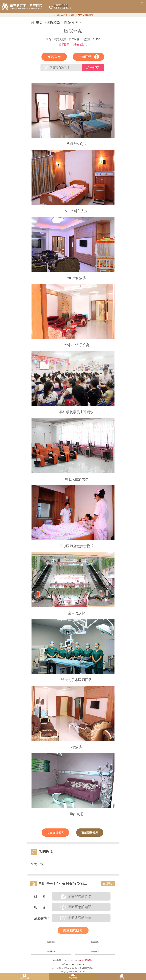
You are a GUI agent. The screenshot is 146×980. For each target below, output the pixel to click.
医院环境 (71, 22)
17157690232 (78, 964)
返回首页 (51, 942)
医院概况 (54, 22)
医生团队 (95, 942)
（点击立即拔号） (85, 960)
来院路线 (95, 951)
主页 (39, 22)
